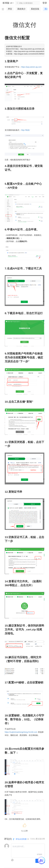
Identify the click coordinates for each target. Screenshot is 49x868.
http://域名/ (26, 130)
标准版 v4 (8, 3)
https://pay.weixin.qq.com (31, 67)
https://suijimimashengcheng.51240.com (21, 732)
